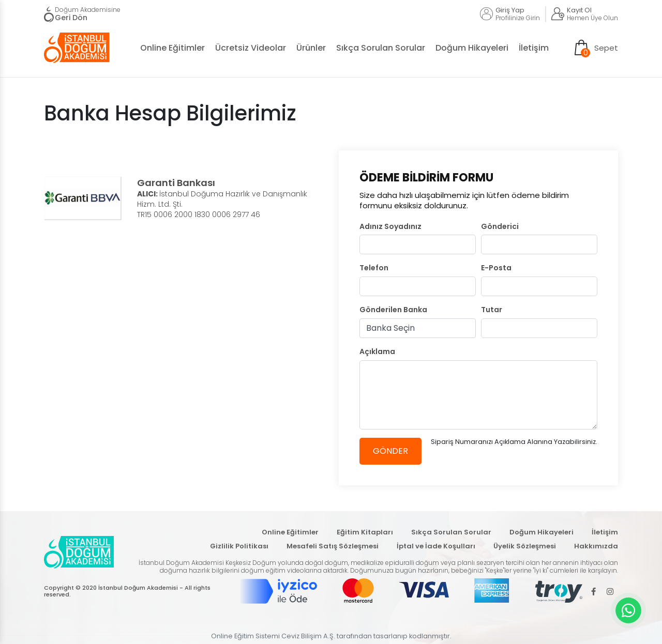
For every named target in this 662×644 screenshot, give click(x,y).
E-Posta (496, 268)
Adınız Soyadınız (390, 227)
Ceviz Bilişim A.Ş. (308, 636)
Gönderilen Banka (393, 310)
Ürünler (311, 48)
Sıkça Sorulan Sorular (381, 48)
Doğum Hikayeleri (472, 48)
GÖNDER (390, 451)
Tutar (492, 310)
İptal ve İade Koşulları (436, 546)
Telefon (374, 268)
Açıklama (377, 352)
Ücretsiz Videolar (251, 48)
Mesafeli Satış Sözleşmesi (333, 546)
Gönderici (500, 227)
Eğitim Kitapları (365, 532)
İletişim (534, 48)
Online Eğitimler (172, 48)
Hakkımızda (596, 546)
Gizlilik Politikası (239, 546)
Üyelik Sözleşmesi (525, 546)
